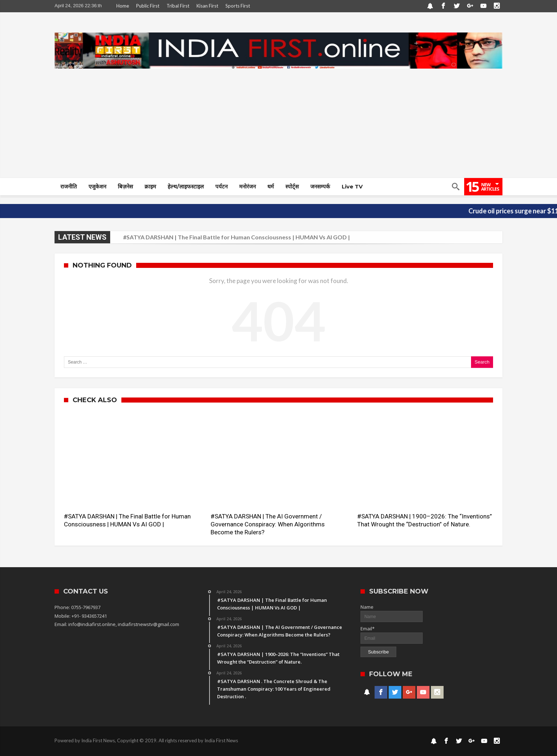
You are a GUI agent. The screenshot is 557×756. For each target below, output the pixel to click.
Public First (148, 6)
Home (123, 6)
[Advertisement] (278, 123)
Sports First (238, 6)
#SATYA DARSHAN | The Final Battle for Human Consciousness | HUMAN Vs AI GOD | (237, 237)
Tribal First (178, 6)
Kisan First (207, 6)
